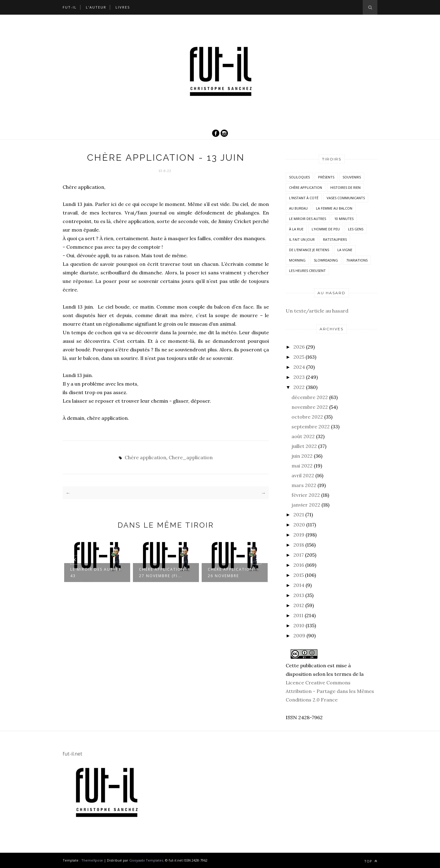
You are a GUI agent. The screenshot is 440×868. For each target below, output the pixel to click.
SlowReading (326, 260)
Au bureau (298, 208)
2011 (298, 615)
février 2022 (306, 495)
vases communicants (346, 198)
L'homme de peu (326, 229)
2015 (299, 575)
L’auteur (96, 7)
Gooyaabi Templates (146, 860)
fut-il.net (72, 754)
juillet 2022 (304, 446)
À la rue (296, 229)
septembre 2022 (311, 427)
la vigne (345, 250)
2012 (299, 605)
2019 (299, 535)
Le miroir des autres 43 (95, 573)
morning (297, 260)
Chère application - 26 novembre (232, 573)
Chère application (145, 457)
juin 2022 (302, 456)
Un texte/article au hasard (317, 311)
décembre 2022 (310, 397)
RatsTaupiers (335, 239)
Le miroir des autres (308, 219)
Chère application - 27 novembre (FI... (163, 573)
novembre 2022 (310, 407)
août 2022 (303, 436)
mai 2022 (302, 466)
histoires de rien (345, 187)
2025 (299, 357)
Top (371, 861)
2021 (299, 515)
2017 (299, 555)
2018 (299, 545)
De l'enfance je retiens (309, 250)
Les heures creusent (307, 271)
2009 (299, 635)
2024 (299, 367)
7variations (357, 260)
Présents (326, 177)
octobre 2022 (307, 417)
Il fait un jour (302, 239)
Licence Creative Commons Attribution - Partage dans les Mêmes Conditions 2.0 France (330, 691)
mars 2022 (304, 485)
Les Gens (356, 229)
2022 (299, 387)
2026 (299, 347)
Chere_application (191, 457)
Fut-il (70, 7)
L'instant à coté (304, 198)
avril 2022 (303, 475)
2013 (299, 595)
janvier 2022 (306, 505)
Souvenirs (352, 177)
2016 (299, 565)
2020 (299, 525)
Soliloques (299, 177)
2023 (299, 377)
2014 (299, 585)
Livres (123, 7)
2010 (299, 625)
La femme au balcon (334, 208)
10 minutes (344, 219)
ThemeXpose (92, 860)
